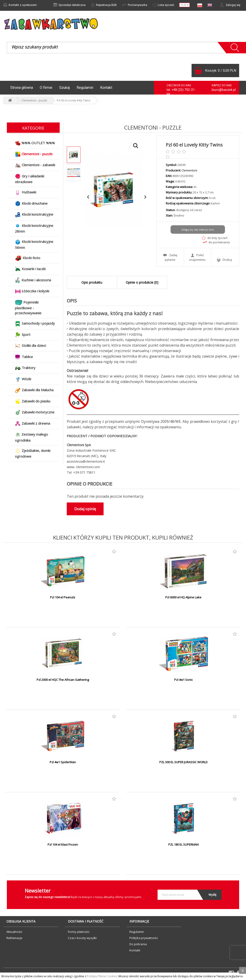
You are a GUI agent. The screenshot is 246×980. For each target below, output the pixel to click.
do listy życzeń (215, 238)
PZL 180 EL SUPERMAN (183, 844)
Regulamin (85, 88)
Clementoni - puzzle (34, 100)
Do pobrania (138, 944)
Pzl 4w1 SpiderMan (63, 762)
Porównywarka (135, 5)
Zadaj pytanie (170, 257)
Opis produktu (92, 282)
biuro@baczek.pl (224, 90)
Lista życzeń (163, 5)
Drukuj (224, 260)
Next (145, 197)
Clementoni (189, 170)
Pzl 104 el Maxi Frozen (63, 844)
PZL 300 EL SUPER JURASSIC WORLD (183, 762)
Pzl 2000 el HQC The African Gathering (63, 680)
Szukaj (64, 88)
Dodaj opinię (85, 509)
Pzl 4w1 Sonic (183, 680)
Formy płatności (79, 932)
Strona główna (22, 88)
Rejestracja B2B (104, 5)
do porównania (216, 242)
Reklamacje (14, 938)
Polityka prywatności (144, 938)
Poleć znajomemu (197, 257)
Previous (88, 197)
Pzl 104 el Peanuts (63, 597)
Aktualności (14, 932)
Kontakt (106, 88)
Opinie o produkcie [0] (142, 282)
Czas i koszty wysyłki (82, 938)
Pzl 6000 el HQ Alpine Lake (183, 597)
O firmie (46, 88)
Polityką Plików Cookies (102, 976)
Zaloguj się (230, 5)
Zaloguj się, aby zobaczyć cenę (198, 230)
